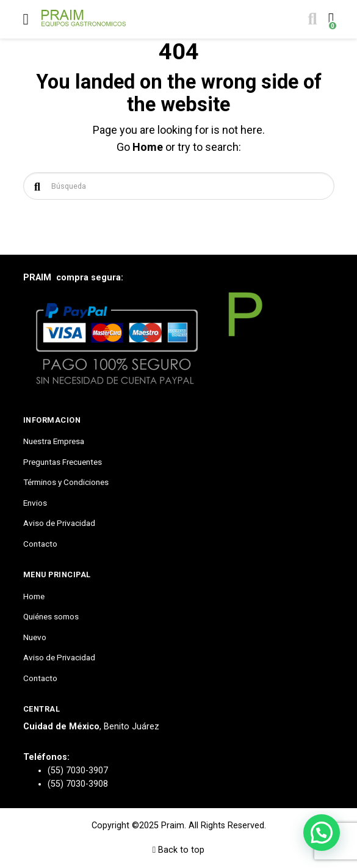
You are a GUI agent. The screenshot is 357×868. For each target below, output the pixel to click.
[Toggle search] (311, 20)
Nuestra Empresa (54, 441)
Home (148, 147)
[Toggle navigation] (26, 19)
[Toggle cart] (330, 20)
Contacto (40, 544)
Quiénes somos (51, 616)
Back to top (179, 850)
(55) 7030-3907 (78, 771)
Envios (35, 503)
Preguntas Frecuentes (63, 462)
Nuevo (35, 637)
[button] (322, 833)
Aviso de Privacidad (59, 523)
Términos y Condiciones (66, 482)
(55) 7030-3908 (78, 784)
